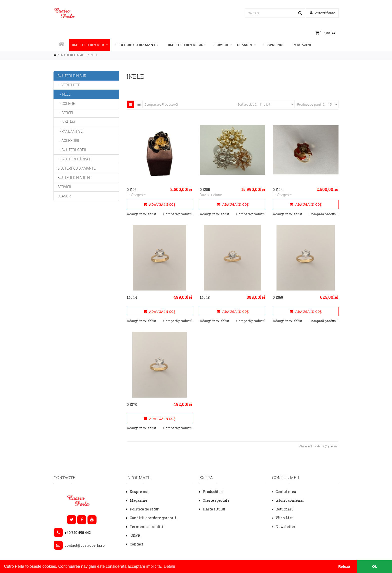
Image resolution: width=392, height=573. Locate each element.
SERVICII (223, 45)
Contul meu (286, 492)
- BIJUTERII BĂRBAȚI (74, 159)
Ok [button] (374, 566)
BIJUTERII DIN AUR (90, 45)
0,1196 (132, 190)
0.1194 (278, 190)
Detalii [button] (169, 566)
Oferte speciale (216, 500)
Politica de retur (144, 509)
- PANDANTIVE (70, 131)
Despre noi (273, 45)
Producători (213, 492)
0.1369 (278, 297)
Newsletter (285, 527)
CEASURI (246, 45)
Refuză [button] (344, 566)
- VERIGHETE (69, 85)
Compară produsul (178, 214)
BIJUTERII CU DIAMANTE (136, 45)
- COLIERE (66, 104)
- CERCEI (65, 113)
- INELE (64, 94)
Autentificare (322, 13)
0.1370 (132, 404)
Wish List (284, 518)
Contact (136, 544)
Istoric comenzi (290, 500)
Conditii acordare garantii (153, 518)
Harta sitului (214, 509)
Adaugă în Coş (159, 204)
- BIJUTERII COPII (72, 150)
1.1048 (205, 297)
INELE (94, 55)
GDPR (135, 535)
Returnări (284, 509)
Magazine (303, 45)
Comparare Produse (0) (161, 104)
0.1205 (205, 190)
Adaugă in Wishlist (141, 214)
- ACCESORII (68, 141)
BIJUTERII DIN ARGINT (187, 45)
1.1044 (132, 297)
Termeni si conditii (147, 527)
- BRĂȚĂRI (66, 122)
